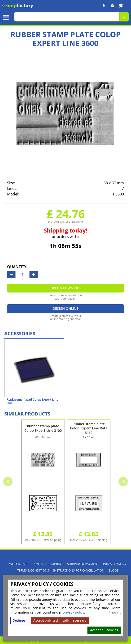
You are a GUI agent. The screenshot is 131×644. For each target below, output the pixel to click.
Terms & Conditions (33, 570)
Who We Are (19, 564)
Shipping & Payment (83, 564)
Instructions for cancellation (79, 570)
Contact (39, 564)
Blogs (113, 570)
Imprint (115, 613)
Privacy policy (115, 564)
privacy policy (73, 612)
